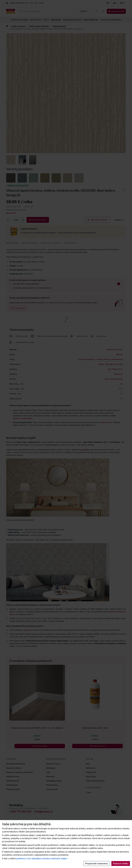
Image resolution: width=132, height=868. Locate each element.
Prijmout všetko (121, 863)
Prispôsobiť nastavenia (96, 863)
